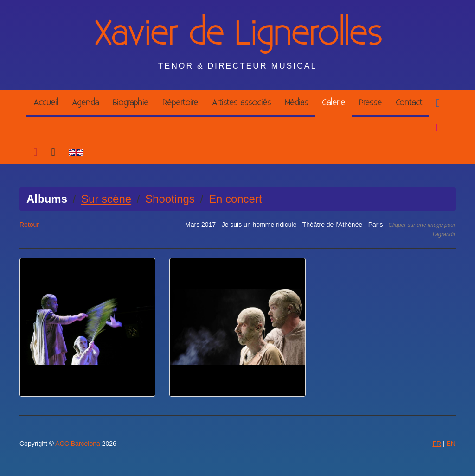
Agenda (85, 103)
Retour (29, 225)
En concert (235, 199)
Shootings (170, 199)
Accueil (46, 103)
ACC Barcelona (78, 444)
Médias (296, 103)
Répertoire (180, 103)
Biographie (131, 103)
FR (437, 444)
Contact (409, 103)
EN (451, 444)
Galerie (334, 103)
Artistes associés (241, 103)
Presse (370, 103)
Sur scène (106, 199)
